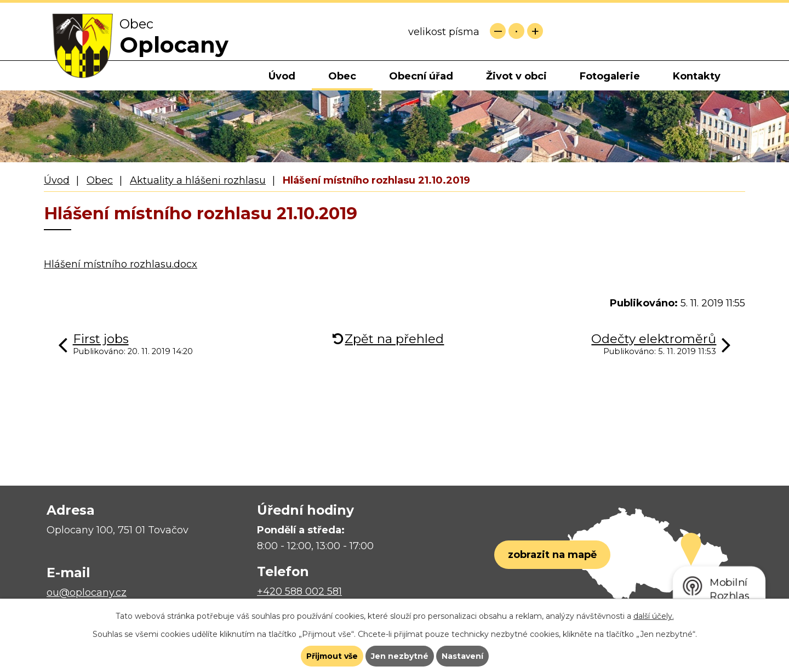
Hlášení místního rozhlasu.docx (121, 264)
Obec (342, 76)
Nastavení (462, 656)
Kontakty (697, 76)
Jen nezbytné (400, 656)
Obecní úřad (421, 76)
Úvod (282, 76)
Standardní (516, 31)
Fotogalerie (610, 76)
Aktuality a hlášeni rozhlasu (198, 180)
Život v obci (516, 76)
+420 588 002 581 (299, 591)
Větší (535, 31)
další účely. (654, 616)
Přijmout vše (332, 656)
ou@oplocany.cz (87, 593)
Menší (498, 31)
